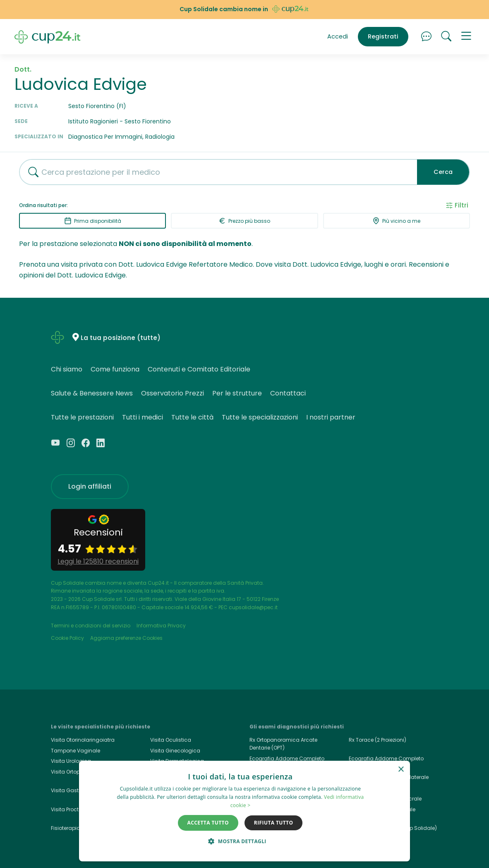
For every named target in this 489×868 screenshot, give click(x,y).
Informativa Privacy (161, 626)
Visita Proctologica (75, 809)
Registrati (383, 36)
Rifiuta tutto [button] (274, 823)
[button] (466, 37)
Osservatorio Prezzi (173, 393)
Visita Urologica (71, 761)
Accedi (338, 36)
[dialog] (244, 811)
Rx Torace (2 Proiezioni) (378, 740)
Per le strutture (237, 393)
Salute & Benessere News (92, 393)
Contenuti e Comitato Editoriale (199, 369)
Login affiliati (90, 486)
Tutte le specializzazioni (260, 417)
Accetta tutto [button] (208, 823)
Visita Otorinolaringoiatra (83, 740)
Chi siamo (67, 369)
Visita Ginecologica (175, 751)
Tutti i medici (143, 417)
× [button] (401, 770)
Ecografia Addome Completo (386, 758)
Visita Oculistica (171, 740)
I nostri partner (331, 417)
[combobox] (215, 172)
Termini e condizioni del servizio (91, 626)
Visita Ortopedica (73, 772)
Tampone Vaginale (76, 751)
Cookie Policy (67, 638)
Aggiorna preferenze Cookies (126, 638)
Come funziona (115, 369)
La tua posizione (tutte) (121, 338)
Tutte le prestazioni (82, 417)
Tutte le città (192, 417)
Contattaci (288, 393)
